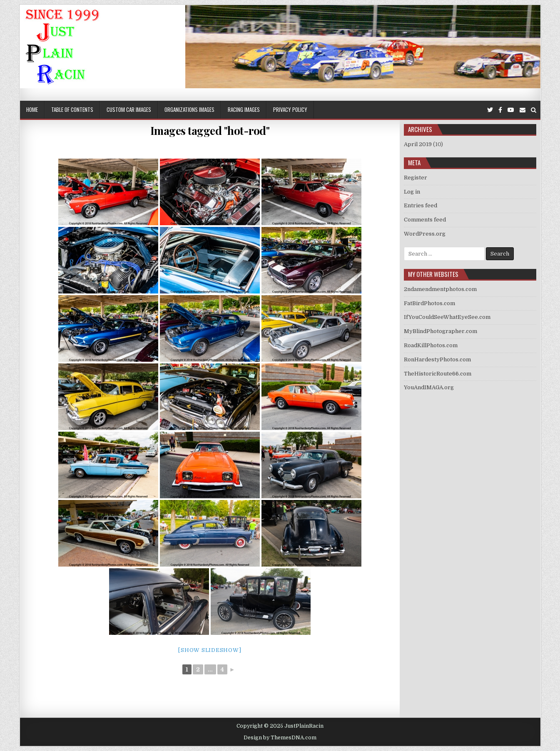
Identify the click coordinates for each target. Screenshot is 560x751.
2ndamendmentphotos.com (440, 289)
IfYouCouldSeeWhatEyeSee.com (447, 317)
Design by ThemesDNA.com (280, 738)
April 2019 (418, 144)
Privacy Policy (290, 109)
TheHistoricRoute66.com (438, 374)
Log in (412, 192)
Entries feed (421, 205)
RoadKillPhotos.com (431, 345)
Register (416, 178)
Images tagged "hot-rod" (210, 131)
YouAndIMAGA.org (429, 387)
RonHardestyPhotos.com (437, 359)
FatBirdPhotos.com (429, 303)
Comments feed (425, 220)
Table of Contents (72, 109)
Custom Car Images (129, 109)
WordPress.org (425, 234)
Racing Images (244, 109)
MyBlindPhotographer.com (441, 331)
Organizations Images (189, 109)
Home (32, 109)
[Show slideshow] (210, 650)
